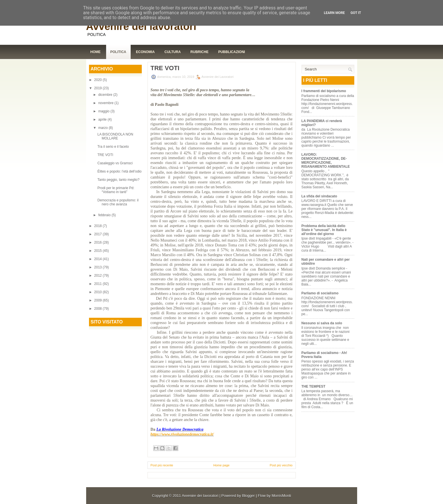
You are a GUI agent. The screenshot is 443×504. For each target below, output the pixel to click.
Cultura (173, 52)
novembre (106, 103)
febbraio (105, 215)
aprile (103, 120)
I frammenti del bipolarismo (324, 91)
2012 (98, 276)
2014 (98, 259)
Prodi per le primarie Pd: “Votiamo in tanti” (116, 190)
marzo (103, 128)
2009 (98, 300)
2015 (98, 251)
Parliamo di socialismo (320, 293)
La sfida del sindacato (319, 196)
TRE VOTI (105, 155)
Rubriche (200, 52)
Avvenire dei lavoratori (141, 26)
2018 (98, 226)
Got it (356, 13)
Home (96, 52)
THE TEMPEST (313, 386)
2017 (98, 234)
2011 (98, 284)
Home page (221, 465)
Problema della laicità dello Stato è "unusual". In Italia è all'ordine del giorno (324, 230)
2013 (98, 267)
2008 (98, 309)
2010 (98, 292)
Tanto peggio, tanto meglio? (118, 180)
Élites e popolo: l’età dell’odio (119, 171)
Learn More (334, 13)
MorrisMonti (281, 496)
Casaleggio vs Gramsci (115, 163)
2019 (98, 88)
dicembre (106, 95)
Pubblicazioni (232, 52)
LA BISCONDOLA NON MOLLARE (115, 136)
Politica (118, 52)
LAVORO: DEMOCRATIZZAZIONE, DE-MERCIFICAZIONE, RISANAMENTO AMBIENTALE (326, 161)
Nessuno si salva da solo (322, 323)
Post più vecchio (281, 465)
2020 (98, 80)
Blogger (248, 496)
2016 (98, 242)
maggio (104, 111)
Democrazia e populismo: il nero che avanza (118, 202)
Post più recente (162, 465)
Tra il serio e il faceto (113, 147)
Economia (145, 52)
